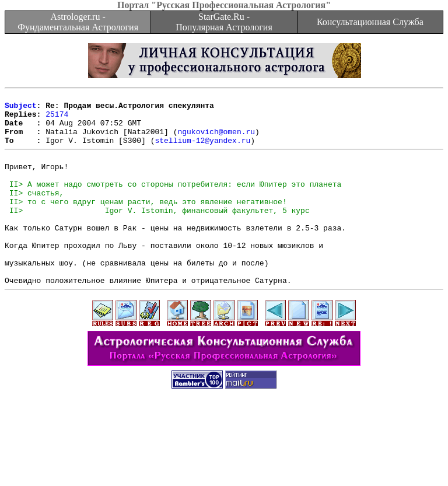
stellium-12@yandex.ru (202, 151)
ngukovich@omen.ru (216, 140)
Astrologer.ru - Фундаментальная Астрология (78, 22)
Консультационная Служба (370, 22)
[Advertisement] (224, 460)
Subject (21, 109)
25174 (57, 119)
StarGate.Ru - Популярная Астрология (224, 22)
